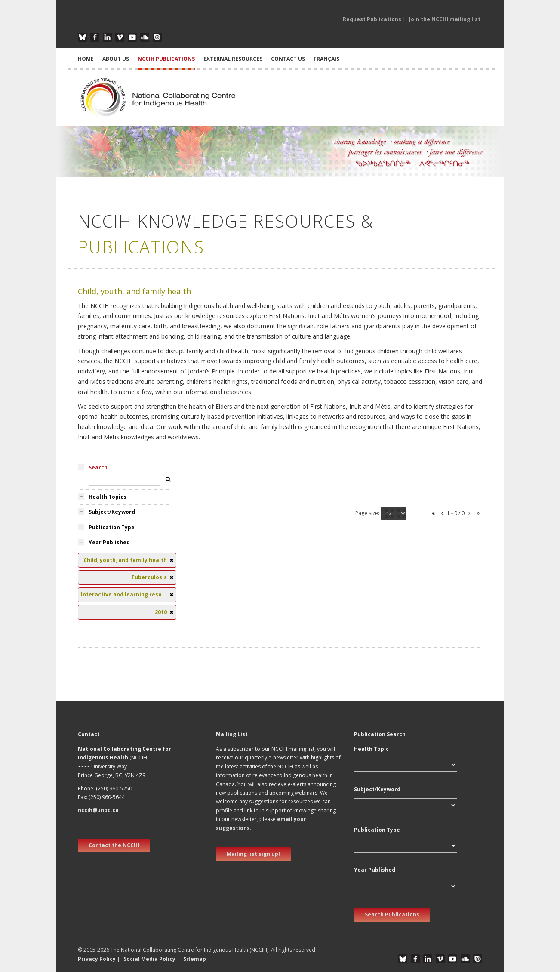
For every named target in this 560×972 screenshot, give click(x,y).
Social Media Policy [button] (149, 959)
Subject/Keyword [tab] (112, 512)
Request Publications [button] (372, 19)
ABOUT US (116, 59)
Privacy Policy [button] (97, 959)
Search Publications (392, 915)
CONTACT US (288, 59)
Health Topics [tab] (108, 497)
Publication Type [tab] (112, 527)
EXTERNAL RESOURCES (233, 59)
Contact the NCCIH (114, 845)
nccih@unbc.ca (98, 810)
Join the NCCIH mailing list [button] (445, 19)
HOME (86, 59)
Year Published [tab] (109, 542)
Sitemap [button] (195, 959)
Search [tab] (98, 467)
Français (326, 59)
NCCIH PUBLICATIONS (166, 59)
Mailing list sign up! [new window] (253, 854)
